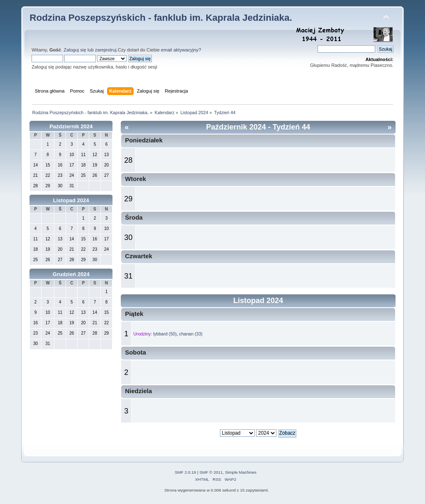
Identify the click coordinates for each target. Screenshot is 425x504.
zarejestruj (106, 50)
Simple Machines (241, 472)
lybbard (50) (165, 334)
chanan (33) (191, 334)
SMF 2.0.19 (186, 472)
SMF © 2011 (211, 472)
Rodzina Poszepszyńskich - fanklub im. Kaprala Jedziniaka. (161, 18)
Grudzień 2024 (71, 274)
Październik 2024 (71, 126)
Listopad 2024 (71, 200)
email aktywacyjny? (181, 50)
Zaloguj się (75, 50)
